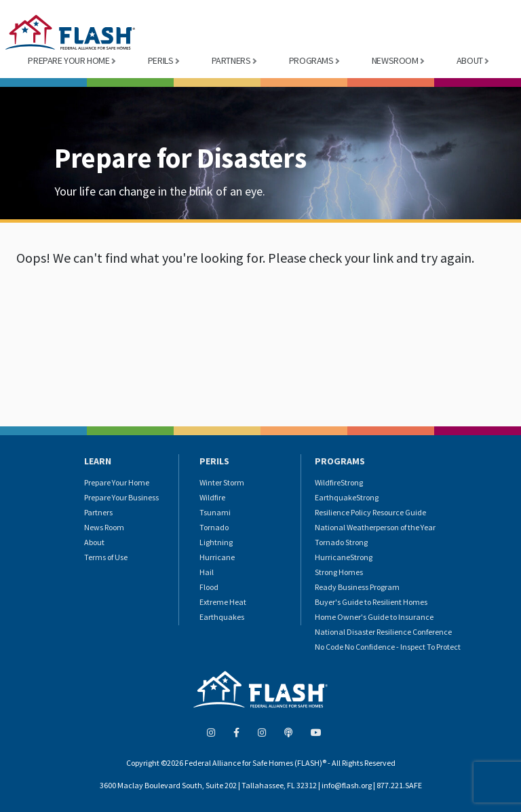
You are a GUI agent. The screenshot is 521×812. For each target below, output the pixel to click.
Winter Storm (222, 482)
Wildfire (212, 497)
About (94, 542)
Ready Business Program (357, 587)
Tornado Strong (341, 542)
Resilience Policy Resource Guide (370, 512)
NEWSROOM (395, 60)
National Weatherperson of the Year (375, 527)
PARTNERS (231, 60)
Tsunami (215, 512)
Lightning (216, 542)
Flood (209, 587)
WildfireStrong (339, 482)
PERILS (161, 60)
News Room (104, 527)
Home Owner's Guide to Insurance (374, 617)
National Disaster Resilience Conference (383, 632)
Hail (207, 572)
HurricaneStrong (344, 557)
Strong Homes (339, 572)
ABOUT (470, 60)
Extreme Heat (223, 602)
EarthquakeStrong (347, 497)
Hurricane (217, 557)
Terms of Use (106, 557)
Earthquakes (222, 617)
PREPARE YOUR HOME (69, 60)
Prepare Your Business (121, 497)
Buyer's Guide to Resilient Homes (371, 602)
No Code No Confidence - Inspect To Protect (388, 647)
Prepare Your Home (117, 482)
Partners (98, 512)
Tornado (214, 527)
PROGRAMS (311, 60)
